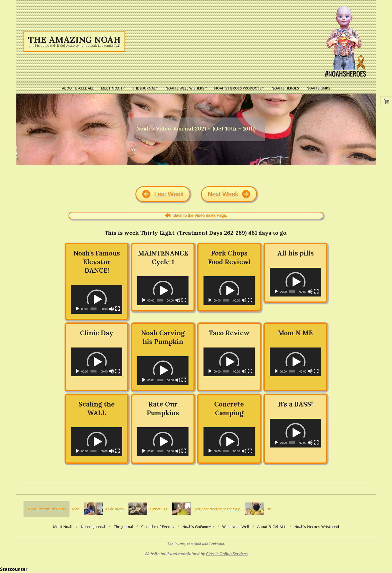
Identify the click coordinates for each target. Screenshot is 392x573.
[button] (97, 299)
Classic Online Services (227, 554)
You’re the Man (72, 509)
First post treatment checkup (222, 509)
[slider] (94, 309)
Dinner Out (164, 509)
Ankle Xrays (120, 509)
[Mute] (111, 309)
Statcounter (14, 569)
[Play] (77, 309)
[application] (97, 299)
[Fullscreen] (117, 309)
